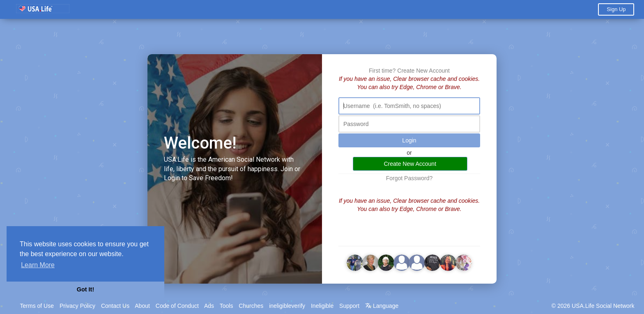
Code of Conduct (177, 306)
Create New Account (423, 71)
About (142, 306)
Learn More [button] (38, 265)
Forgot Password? (409, 178)
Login (409, 140)
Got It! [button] (85, 289)
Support (349, 306)
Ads (209, 306)
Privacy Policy (77, 306)
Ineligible (322, 306)
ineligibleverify (287, 306)
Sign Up (616, 9)
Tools (227, 306)
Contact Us (115, 306)
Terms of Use (37, 306)
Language (382, 306)
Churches (251, 306)
